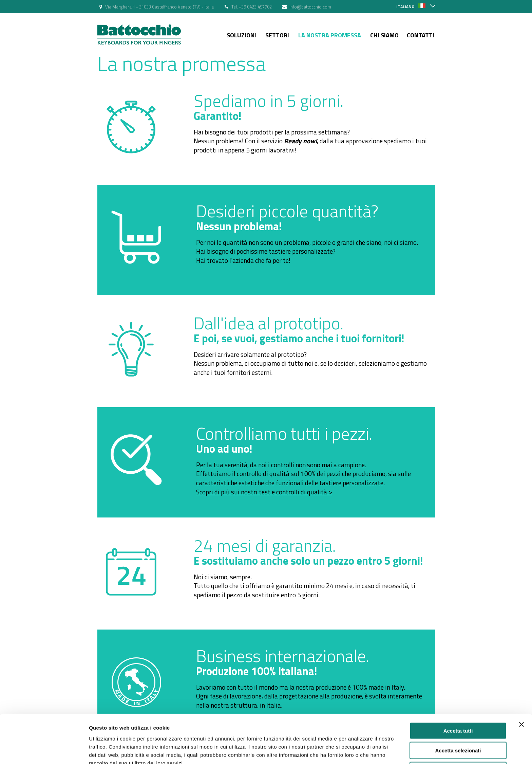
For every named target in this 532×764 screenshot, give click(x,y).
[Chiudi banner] (521, 690)
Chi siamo (384, 35)
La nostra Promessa (330, 35)
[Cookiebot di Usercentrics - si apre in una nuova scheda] (44, 751)
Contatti (421, 35)
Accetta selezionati (458, 716)
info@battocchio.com (310, 7)
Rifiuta (458, 736)
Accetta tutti (458, 696)
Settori (277, 35)
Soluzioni (241, 35)
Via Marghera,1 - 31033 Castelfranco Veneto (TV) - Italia (159, 7)
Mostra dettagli (357, 751)
